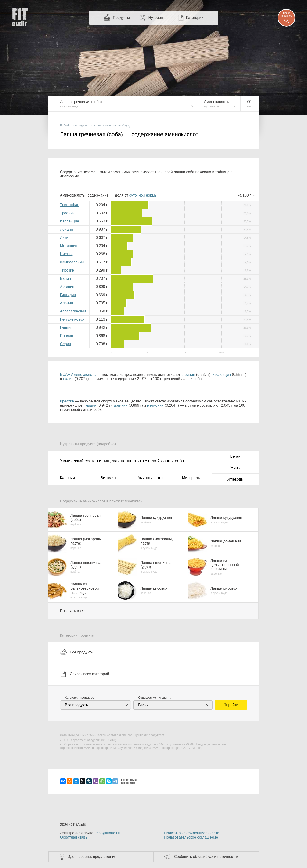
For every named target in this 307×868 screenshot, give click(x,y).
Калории (67, 478)
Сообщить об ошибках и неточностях (206, 857)
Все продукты (77, 652)
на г (245, 195)
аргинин (121, 405)
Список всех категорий (85, 674)
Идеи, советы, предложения (92, 857)
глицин (90, 405)
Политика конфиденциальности (192, 833)
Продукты (121, 18)
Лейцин (67, 229)
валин (68, 379)
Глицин (66, 328)
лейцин (189, 375)
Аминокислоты (150, 478)
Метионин (69, 246)
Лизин (65, 238)
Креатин (67, 401)
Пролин (67, 336)
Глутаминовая (72, 319)
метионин (155, 405)
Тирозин (67, 270)
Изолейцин (70, 221)
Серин (66, 344)
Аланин (67, 303)
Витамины (109, 478)
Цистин (66, 254)
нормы (143, 195)
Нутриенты (158, 18)
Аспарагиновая (73, 311)
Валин (66, 278)
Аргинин (67, 287)
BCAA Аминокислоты (78, 375)
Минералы (191, 478)
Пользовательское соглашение (191, 837)
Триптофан (70, 205)
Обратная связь (74, 837)
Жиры (235, 468)
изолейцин (222, 375)
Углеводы (235, 479)
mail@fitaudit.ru (108, 833)
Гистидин (68, 295)
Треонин (67, 213)
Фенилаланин (72, 262)
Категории (195, 18)
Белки (235, 456)
